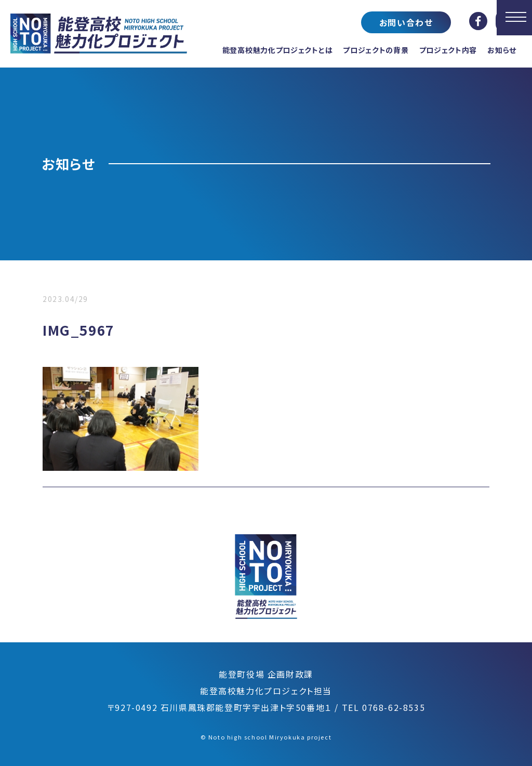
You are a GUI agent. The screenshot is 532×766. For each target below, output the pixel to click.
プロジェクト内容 (448, 50)
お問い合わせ (406, 22)
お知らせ (502, 50)
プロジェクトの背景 (376, 50)
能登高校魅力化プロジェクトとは (278, 50)
